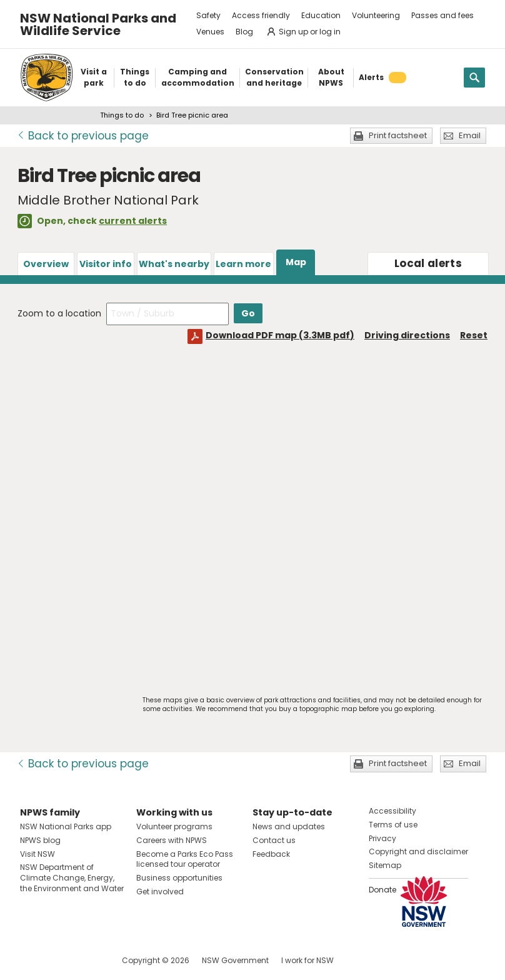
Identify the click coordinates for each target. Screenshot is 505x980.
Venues (210, 32)
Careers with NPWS (172, 840)
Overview (46, 264)
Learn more (243, 264)
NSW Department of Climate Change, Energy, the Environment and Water (72, 878)
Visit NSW (37, 854)
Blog (244, 32)
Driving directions (407, 335)
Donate (382, 890)
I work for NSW (307, 960)
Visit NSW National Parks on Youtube (85, 960)
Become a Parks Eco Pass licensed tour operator (185, 859)
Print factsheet (398, 135)
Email (470, 135)
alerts (428, 263)
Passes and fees (442, 15)
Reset (474, 335)
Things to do (122, 115)
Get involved (160, 892)
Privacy (382, 838)
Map (296, 262)
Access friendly (261, 15)
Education (321, 15)
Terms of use (393, 825)
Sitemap (385, 865)
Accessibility (392, 811)
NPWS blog (40, 840)
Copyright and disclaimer (418, 851)
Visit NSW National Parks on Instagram (58, 960)
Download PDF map (280, 335)
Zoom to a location (59, 313)
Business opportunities (179, 878)
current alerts (133, 221)
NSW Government (235, 960)
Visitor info (106, 264)
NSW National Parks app (66, 826)
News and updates (289, 826)
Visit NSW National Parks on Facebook (32, 960)
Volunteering (376, 15)
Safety (208, 15)
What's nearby (174, 264)
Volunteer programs (174, 826)
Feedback (271, 854)
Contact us (274, 840)
